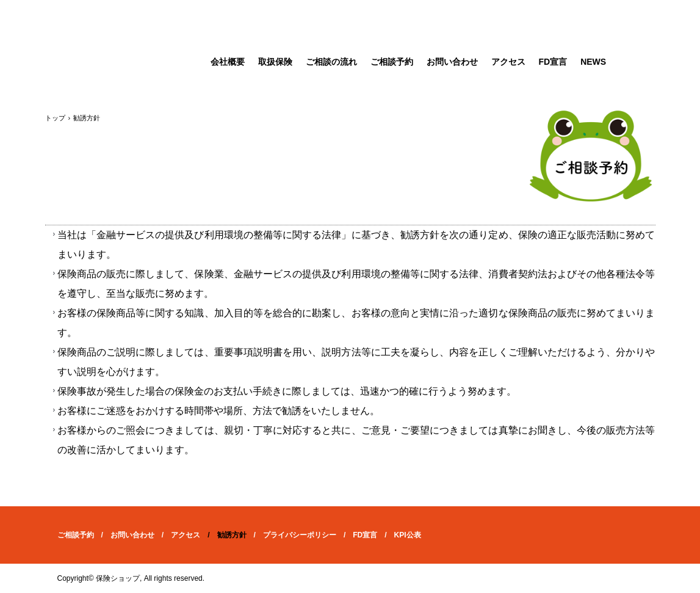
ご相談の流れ (331, 62)
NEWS (593, 62)
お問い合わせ (452, 62)
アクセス (508, 62)
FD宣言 (553, 62)
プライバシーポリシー (300, 535)
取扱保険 (275, 62)
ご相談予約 (392, 62)
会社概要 (228, 62)
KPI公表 (408, 535)
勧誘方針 (232, 535)
